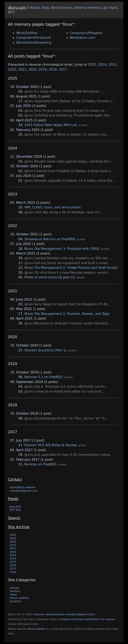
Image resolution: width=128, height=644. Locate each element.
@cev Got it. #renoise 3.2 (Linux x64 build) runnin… (66, 387)
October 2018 (27, 414)
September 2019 (30, 382)
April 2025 (24, 120)
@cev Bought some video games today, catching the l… (69, 162)
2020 (32, 70)
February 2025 (28, 130)
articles (14, 588)
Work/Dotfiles (27, 33)
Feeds (13, 499)
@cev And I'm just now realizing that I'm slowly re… (66, 111)
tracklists (16, 601)
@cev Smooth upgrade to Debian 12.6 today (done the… (70, 181)
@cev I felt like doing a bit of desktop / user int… (63, 212)
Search (14, 518)
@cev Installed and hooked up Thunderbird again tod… (68, 115)
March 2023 (26, 203)
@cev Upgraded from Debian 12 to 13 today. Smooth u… (70, 101)
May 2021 (24, 309)
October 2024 (27, 166)
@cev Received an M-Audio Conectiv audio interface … (68, 323)
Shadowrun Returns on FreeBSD (50, 239)
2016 (13, 565)
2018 (53, 70)
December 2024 (29, 157)
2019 (43, 70)
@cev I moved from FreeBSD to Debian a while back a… (69, 171)
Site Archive (19, 527)
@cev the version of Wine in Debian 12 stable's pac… (67, 135)
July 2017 (24, 440)
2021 (22, 70)
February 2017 (28, 460)
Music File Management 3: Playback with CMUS (62, 249)
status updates (19, 598)
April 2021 (24, 319)
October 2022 (27, 234)
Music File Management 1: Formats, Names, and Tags (67, 314)
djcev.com (17, 8)
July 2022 (24, 244)
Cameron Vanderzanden (48, 614)
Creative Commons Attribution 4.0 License (87, 619)
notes (13, 595)
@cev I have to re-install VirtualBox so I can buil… (64, 392)
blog (45, 8)
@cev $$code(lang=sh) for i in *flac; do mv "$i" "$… (66, 418)
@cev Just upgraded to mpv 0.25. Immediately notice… (69, 455)
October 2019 (27, 372)
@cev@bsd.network (23, 487)
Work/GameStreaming (34, 43)
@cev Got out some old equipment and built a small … (68, 263)
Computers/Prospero (86, 33)
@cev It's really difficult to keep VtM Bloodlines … (64, 92)
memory (15, 591)
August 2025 (26, 96)
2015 (13, 568)
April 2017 (24, 450)
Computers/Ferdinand (33, 38)
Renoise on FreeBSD (40, 464)
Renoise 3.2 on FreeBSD (43, 377)
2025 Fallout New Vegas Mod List (51, 125)
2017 (63, 70)
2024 (102, 65)
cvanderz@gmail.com (24, 491)
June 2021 (24, 300)
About (35, 8)
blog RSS (15, 507)
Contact (15, 479)
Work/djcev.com (83, 38)
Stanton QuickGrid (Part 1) (45, 350)
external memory (88, 8)
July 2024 (24, 176)
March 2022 (26, 253)
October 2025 (27, 87)
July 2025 (24, 106)
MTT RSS (15, 510)
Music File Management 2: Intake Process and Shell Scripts (71, 268)
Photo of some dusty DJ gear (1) (50, 277)
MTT (11, 12)
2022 (12, 70)
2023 (112, 65)
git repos (111, 8)
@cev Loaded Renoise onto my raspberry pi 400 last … (68, 258)
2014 (13, 572)
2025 (92, 65)
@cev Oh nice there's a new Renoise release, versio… (67, 273)
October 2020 (27, 345)
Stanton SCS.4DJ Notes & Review (51, 445)
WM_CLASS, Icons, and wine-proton (53, 207)
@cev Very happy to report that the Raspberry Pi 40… (67, 304)
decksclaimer (61, 8)
